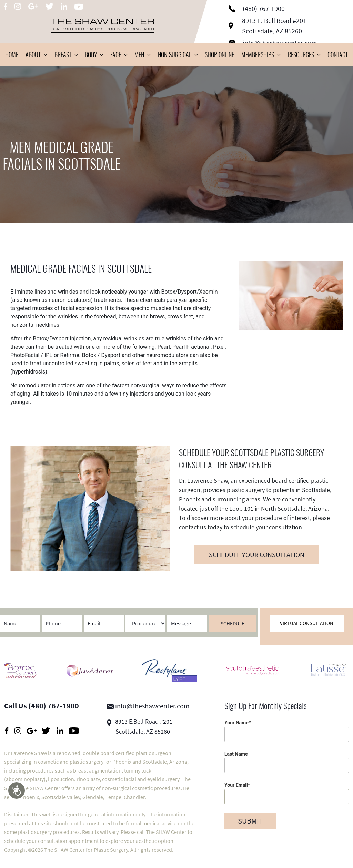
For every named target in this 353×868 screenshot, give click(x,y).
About (36, 54)
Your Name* (287, 731)
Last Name (287, 762)
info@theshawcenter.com (148, 706)
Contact (338, 54)
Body (94, 54)
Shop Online (219, 54)
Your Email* (287, 793)
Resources (304, 54)
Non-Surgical (178, 54)
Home (12, 54)
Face (119, 54)
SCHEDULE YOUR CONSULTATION (257, 555)
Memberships (261, 54)
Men (142, 54)
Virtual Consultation (307, 623)
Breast (66, 54)
